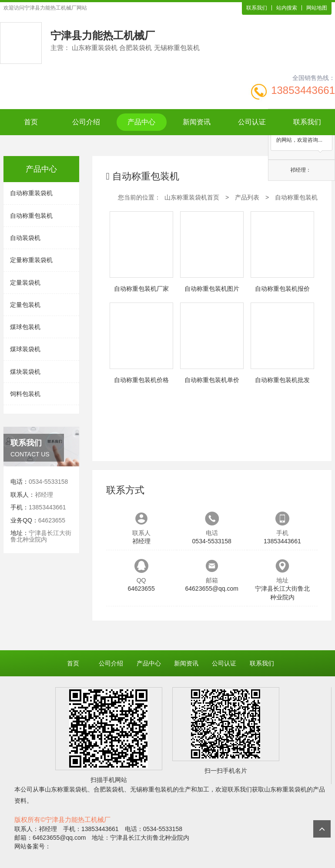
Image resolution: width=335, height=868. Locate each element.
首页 (31, 122)
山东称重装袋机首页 (192, 197)
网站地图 (317, 8)
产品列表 (247, 197)
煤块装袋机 (25, 372)
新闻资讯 (197, 122)
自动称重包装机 (31, 216)
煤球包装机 (25, 327)
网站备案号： (33, 846)
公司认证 (252, 122)
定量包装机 (25, 305)
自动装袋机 (25, 238)
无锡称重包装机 (151, 789)
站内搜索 (287, 8)
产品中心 (141, 122)
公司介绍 (86, 122)
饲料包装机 (25, 394)
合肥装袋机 (109, 789)
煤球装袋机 (25, 349)
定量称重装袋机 (31, 260)
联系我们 (257, 8)
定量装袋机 (25, 283)
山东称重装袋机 (66, 789)
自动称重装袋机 (31, 193)
